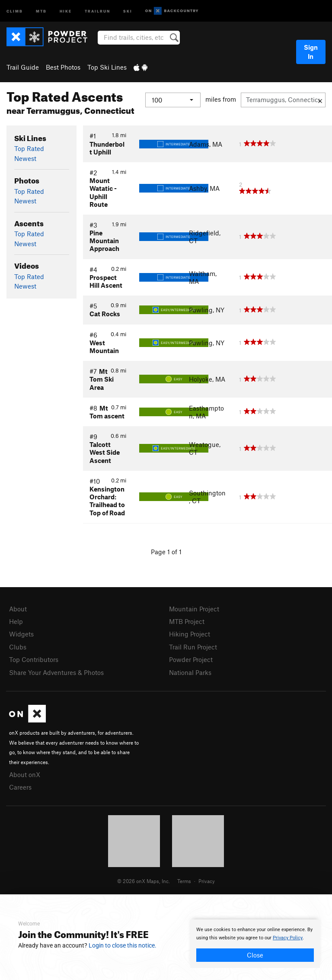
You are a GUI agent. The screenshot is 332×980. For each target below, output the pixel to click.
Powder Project (191, 659)
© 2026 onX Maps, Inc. (144, 881)
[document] (255, 944)
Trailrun (97, 11)
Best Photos (63, 67)
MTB (41, 11)
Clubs (18, 647)
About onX (25, 774)
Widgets (21, 634)
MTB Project (187, 621)
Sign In (311, 52)
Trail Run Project (193, 647)
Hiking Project (190, 634)
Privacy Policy (288, 938)
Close (255, 955)
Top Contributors (34, 659)
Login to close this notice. (123, 945)
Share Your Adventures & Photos (56, 672)
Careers (20, 787)
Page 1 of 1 (166, 552)
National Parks (190, 672)
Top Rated (29, 148)
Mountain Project (194, 609)
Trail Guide (23, 67)
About (18, 609)
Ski (128, 11)
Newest (25, 158)
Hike (66, 11)
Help (16, 621)
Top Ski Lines (107, 67)
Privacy (207, 881)
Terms (184, 881)
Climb (15, 11)
